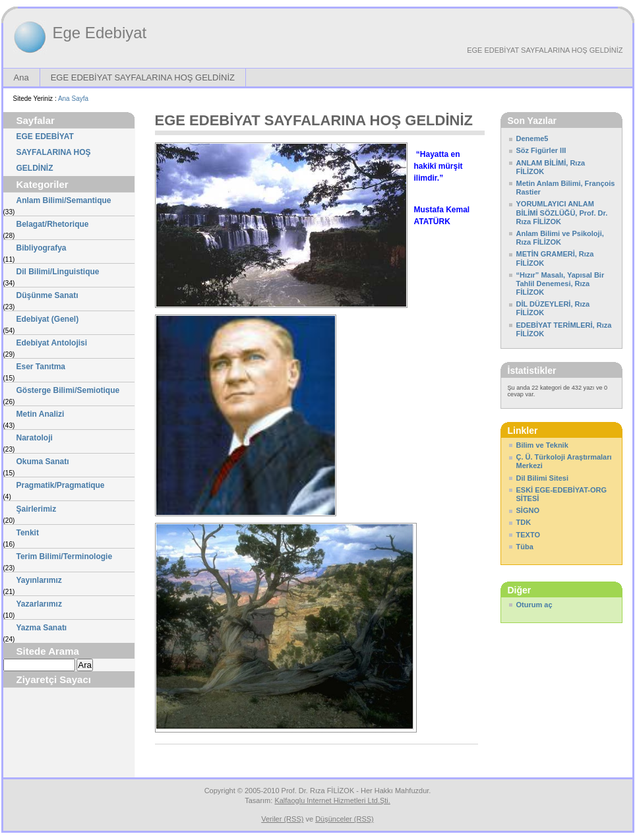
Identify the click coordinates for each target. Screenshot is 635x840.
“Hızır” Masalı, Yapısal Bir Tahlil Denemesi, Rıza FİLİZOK (560, 284)
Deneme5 (532, 138)
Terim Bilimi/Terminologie (65, 556)
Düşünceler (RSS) (345, 819)
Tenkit (28, 533)
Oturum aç (534, 605)
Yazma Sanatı (42, 628)
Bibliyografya (42, 248)
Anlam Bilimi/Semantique (64, 200)
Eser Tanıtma (41, 367)
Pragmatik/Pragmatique (61, 485)
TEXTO (528, 535)
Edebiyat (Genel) (48, 319)
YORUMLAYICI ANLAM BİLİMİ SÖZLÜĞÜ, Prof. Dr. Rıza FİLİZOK (562, 212)
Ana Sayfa (73, 99)
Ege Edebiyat (100, 33)
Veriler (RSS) (282, 819)
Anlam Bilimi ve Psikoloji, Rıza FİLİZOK (560, 238)
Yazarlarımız (39, 604)
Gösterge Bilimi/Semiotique (68, 390)
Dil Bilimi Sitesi (542, 478)
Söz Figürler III (541, 150)
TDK (524, 522)
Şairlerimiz (37, 509)
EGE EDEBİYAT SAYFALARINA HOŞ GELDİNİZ (545, 50)
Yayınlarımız (39, 580)
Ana (21, 77)
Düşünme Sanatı (47, 295)
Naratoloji (35, 438)
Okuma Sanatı (43, 462)
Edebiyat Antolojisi (52, 343)
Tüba (525, 547)
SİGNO (528, 510)
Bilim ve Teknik (542, 445)
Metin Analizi (41, 414)
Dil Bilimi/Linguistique (58, 272)
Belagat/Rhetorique (53, 224)
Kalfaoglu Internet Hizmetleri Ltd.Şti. (332, 800)
